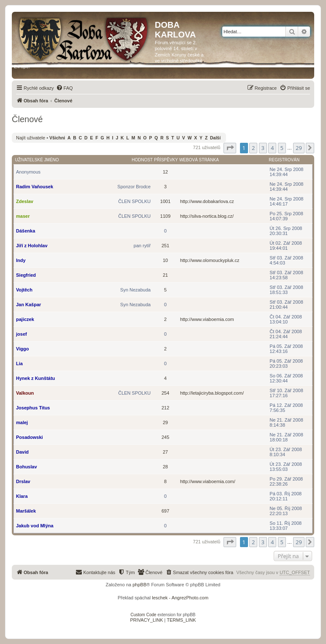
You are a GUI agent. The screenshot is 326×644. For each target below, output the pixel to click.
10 (165, 260)
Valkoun (25, 393)
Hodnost (142, 160)
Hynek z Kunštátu (35, 378)
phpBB (139, 585)
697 (165, 511)
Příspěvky (166, 160)
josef (22, 334)
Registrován (284, 160)
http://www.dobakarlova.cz (207, 201)
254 (165, 393)
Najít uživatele (31, 138)
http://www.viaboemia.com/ (208, 481)
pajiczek (25, 319)
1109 (165, 216)
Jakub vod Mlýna (35, 526)
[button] (230, 148)
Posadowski (30, 437)
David (22, 452)
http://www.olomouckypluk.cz (210, 260)
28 (165, 467)
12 (165, 172)
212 (165, 408)
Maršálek (26, 511)
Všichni (57, 138)
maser (23, 216)
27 (165, 452)
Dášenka (26, 231)
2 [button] (253, 148)
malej (22, 422)
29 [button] (299, 148)
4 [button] (272, 148)
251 (165, 246)
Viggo (22, 349)
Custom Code (144, 615)
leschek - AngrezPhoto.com (180, 598)
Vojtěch (24, 290)
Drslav (23, 481)
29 (165, 422)
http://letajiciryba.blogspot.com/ (212, 393)
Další (215, 138)
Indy (21, 260)
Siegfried (26, 275)
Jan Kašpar (28, 305)
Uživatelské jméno (37, 160)
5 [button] (282, 148)
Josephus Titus (33, 408)
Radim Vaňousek (35, 187)
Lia (19, 363)
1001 (165, 201)
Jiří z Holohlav (32, 246)
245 (165, 437)
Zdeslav (25, 201)
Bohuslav (27, 467)
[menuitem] (65, 88)
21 (165, 275)
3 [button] (263, 148)
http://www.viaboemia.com (207, 319)
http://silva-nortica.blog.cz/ (207, 216)
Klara (22, 496)
